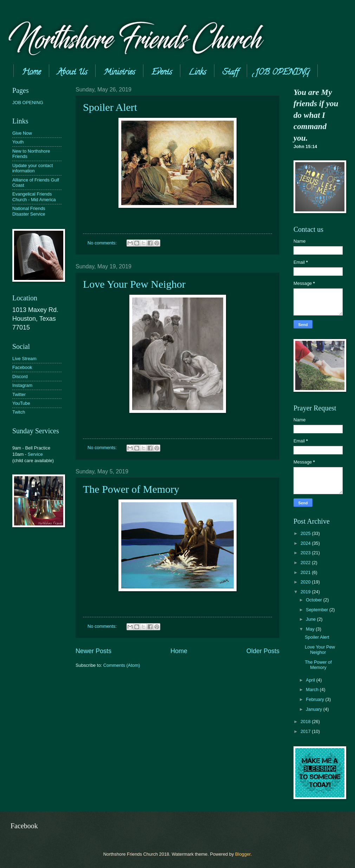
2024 (306, 543)
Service (35, 454)
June (311, 619)
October (314, 600)
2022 (306, 563)
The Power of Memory (131, 489)
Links (197, 73)
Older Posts (263, 651)
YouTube (21, 403)
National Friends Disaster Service (29, 211)
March (313, 690)
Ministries (119, 73)
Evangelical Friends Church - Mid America (34, 197)
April (311, 680)
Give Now (22, 133)
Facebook (22, 367)
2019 (306, 592)
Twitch (19, 412)
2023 (306, 553)
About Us (72, 73)
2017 (306, 731)
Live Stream (24, 359)
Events (162, 73)
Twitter (19, 394)
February (315, 699)
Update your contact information (33, 168)
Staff (231, 73)
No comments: (103, 243)
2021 (306, 572)
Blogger (243, 854)
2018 (306, 722)
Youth (18, 142)
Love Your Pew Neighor (134, 284)
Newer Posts (93, 651)
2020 (306, 582)
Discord (20, 376)
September (318, 610)
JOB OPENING (28, 103)
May (311, 629)
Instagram (22, 385)
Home (31, 73)
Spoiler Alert (110, 107)
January (314, 709)
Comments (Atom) (122, 665)
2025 (306, 533)
